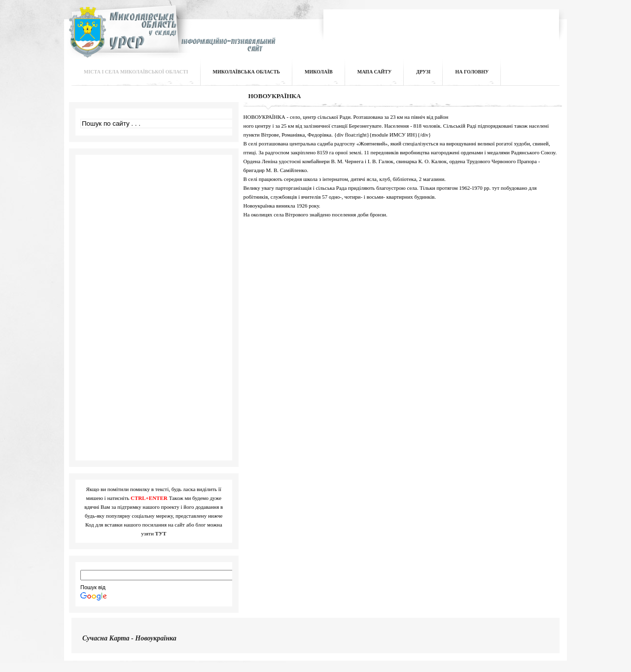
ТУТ (161, 533)
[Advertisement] (442, 27)
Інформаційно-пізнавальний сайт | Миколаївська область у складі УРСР (171, 38)
